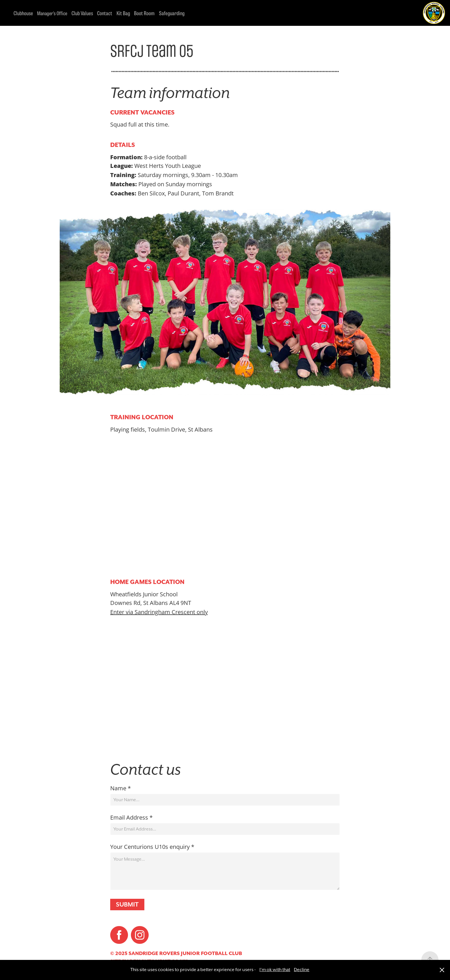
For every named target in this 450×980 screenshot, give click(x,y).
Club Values (82, 13)
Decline (302, 970)
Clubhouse (23, 13)
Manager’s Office (52, 13)
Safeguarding (172, 13)
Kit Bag (123, 13)
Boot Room (144, 13)
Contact (105, 13)
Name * (121, 788)
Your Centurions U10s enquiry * (152, 847)
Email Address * (131, 817)
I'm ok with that (275, 970)
